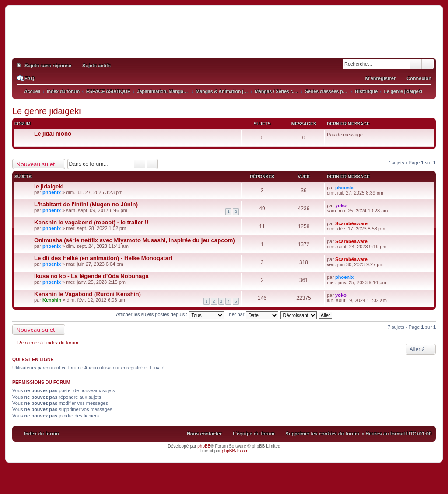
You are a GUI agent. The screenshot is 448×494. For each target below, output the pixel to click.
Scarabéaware (351, 223)
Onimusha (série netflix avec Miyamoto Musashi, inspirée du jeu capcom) (135, 240)
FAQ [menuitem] (30, 78)
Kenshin (52, 300)
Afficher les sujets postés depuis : (170, 314)
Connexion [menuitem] (419, 78)
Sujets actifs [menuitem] (96, 66)
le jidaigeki (49, 186)
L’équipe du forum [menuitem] (254, 434)
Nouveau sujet (36, 164)
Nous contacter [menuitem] (204, 434)
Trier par (252, 314)
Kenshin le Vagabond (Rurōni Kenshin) (87, 294)
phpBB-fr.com (235, 451)
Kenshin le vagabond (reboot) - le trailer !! (91, 222)
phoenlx (52, 192)
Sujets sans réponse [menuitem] (48, 66)
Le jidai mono (53, 134)
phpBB (204, 446)
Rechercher (415, 64)
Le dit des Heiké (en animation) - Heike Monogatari (103, 258)
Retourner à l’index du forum (48, 343)
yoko (341, 205)
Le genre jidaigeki (47, 111)
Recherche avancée (428, 64)
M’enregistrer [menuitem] (380, 78)
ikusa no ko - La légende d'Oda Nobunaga (91, 276)
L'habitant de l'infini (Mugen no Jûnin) (86, 204)
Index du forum (41, 434)
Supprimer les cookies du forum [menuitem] (322, 434)
